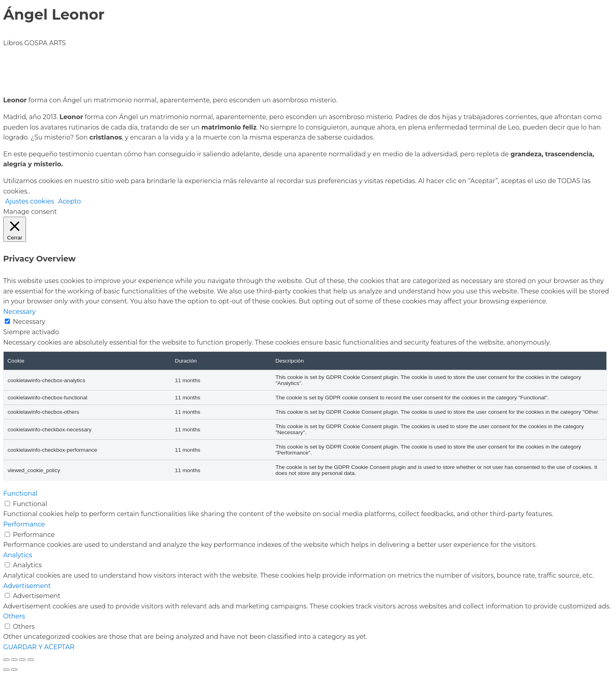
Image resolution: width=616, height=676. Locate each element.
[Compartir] (22, 660)
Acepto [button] (70, 201)
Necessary (29, 322)
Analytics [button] (18, 555)
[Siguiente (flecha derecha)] (14, 670)
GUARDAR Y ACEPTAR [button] (39, 647)
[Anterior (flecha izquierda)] (6, 670)
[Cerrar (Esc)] (31, 660)
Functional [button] (20, 494)
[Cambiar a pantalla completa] (14, 660)
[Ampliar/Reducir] (6, 660)
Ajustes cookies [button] (30, 201)
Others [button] (14, 616)
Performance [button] (24, 524)
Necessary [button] (19, 312)
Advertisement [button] (27, 586)
